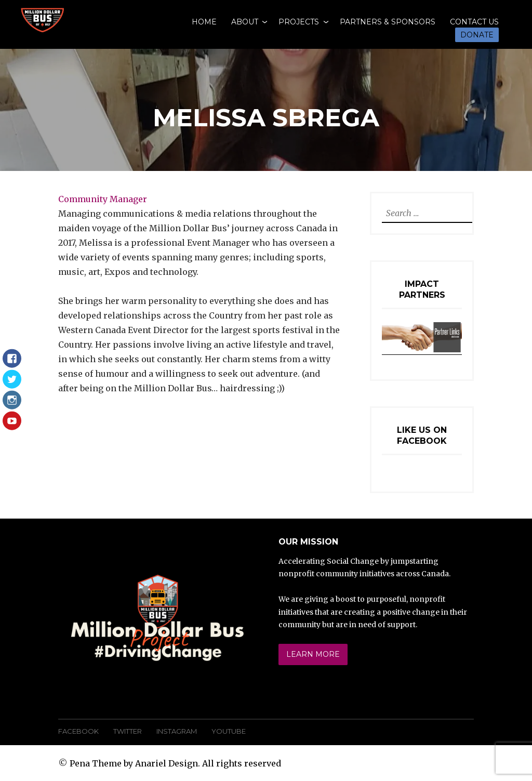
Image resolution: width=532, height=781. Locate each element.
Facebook (78, 731)
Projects (299, 22)
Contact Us (474, 22)
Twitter (128, 731)
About (245, 22)
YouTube (229, 731)
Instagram (177, 731)
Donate (477, 35)
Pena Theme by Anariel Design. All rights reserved (175, 763)
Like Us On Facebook (422, 435)
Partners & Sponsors (388, 22)
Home (204, 22)
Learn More (313, 654)
